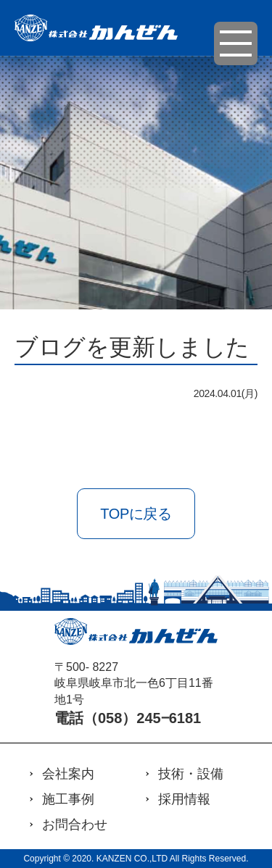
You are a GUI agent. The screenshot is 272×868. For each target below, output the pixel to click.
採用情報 (184, 799)
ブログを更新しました (132, 347)
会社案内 (68, 774)
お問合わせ (75, 825)
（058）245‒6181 (142, 718)
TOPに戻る (136, 514)
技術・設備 (191, 774)
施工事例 (68, 799)
